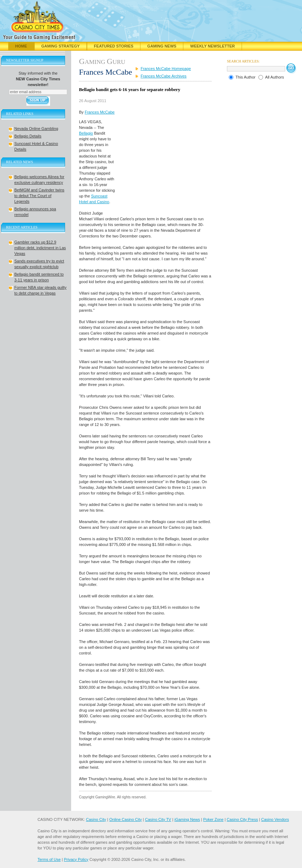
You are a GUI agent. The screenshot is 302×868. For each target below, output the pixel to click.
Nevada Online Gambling (36, 129)
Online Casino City (126, 819)
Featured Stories (114, 46)
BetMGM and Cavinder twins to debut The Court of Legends (39, 196)
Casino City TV (158, 819)
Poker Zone (213, 819)
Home (21, 46)
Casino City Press (242, 819)
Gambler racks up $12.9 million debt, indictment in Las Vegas (40, 248)
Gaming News (162, 46)
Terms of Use (49, 859)
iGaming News (187, 819)
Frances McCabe (100, 112)
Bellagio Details (28, 136)
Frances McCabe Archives (163, 76)
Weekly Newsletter (212, 46)
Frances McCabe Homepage (166, 69)
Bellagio (86, 133)
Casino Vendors (275, 819)
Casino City (96, 819)
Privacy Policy (76, 859)
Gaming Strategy (61, 46)
